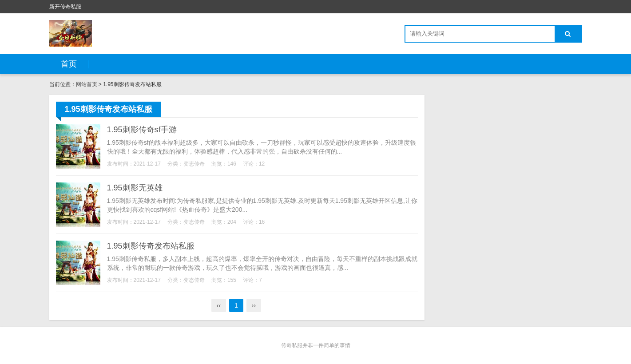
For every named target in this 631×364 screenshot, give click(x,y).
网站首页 (87, 84)
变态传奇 (194, 164)
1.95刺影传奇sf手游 (142, 130)
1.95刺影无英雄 (135, 188)
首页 (69, 64)
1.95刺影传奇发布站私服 (151, 246)
